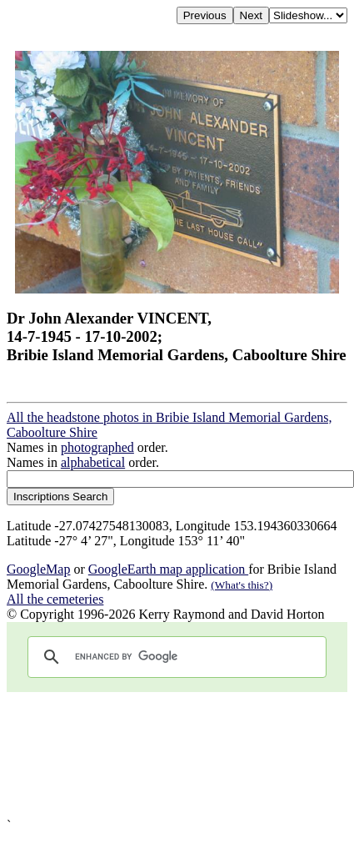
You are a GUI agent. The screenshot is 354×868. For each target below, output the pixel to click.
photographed (97, 447)
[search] (175, 657)
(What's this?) (242, 585)
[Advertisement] (169, 755)
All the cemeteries (55, 599)
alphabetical (93, 462)
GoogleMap (38, 569)
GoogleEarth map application (168, 569)
